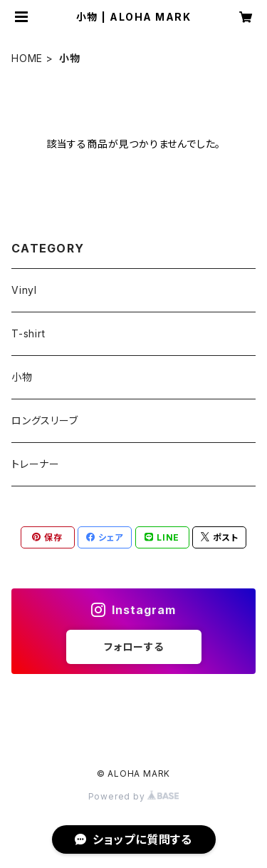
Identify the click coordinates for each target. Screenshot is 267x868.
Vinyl (24, 290)
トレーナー (36, 464)
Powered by (134, 796)
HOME (27, 58)
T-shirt (28, 333)
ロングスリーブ (45, 420)
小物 (22, 377)
